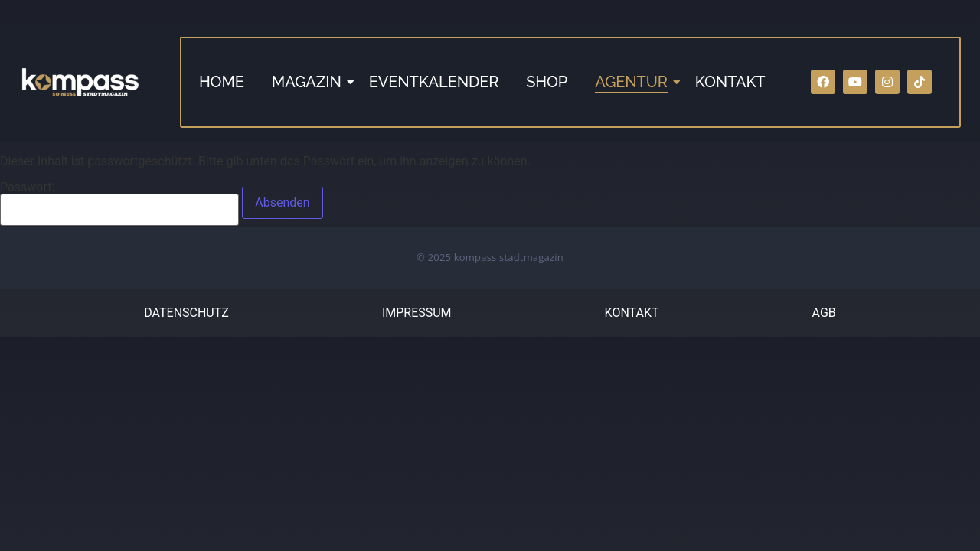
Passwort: (119, 204)
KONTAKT (730, 82)
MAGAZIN (308, 82)
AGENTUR (632, 82)
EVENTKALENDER (434, 82)
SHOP (547, 82)
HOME (222, 82)
